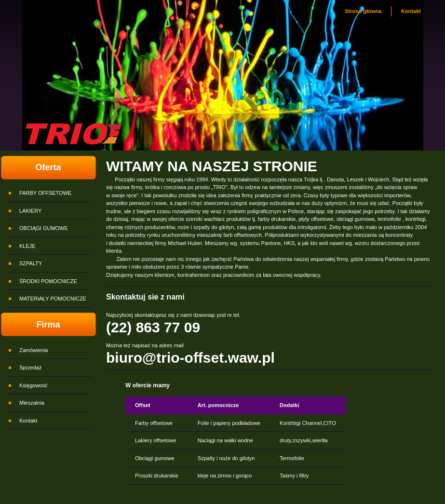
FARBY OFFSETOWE (45, 193)
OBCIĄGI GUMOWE (44, 228)
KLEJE (27, 246)
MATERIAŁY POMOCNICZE (53, 299)
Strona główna (363, 11)
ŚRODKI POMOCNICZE (48, 281)
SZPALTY (31, 263)
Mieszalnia (32, 403)
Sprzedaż (30, 368)
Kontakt (411, 11)
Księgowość (34, 385)
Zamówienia (34, 350)
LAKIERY (30, 211)
